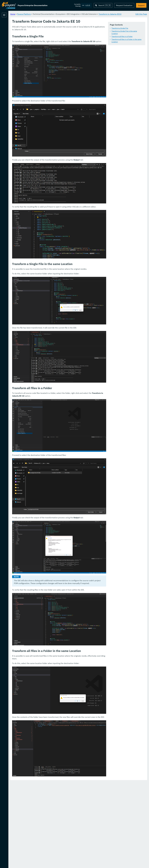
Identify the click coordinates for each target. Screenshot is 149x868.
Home (42, 14)
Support (141, 5)
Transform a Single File (53, 34)
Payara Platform (9, 23)
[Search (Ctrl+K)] (103, 5)
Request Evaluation (124, 5)
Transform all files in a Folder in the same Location (63, 43)
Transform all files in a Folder (55, 40)
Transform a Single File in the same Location (61, 37)
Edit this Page (141, 14)
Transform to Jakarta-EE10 (51, 17)
